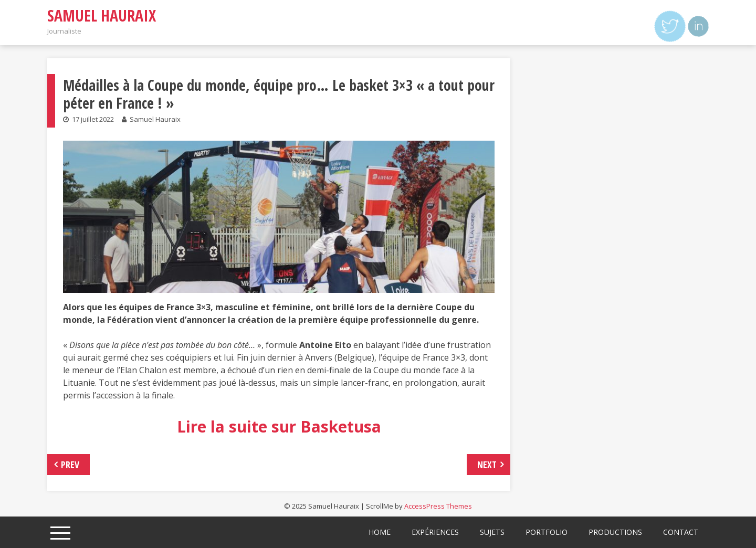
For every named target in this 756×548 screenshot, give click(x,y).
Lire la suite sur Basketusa (279, 426)
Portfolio (547, 532)
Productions (615, 532)
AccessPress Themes (438, 506)
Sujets (492, 532)
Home (380, 532)
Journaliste (64, 31)
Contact (681, 532)
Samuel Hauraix (102, 15)
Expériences (435, 532)
